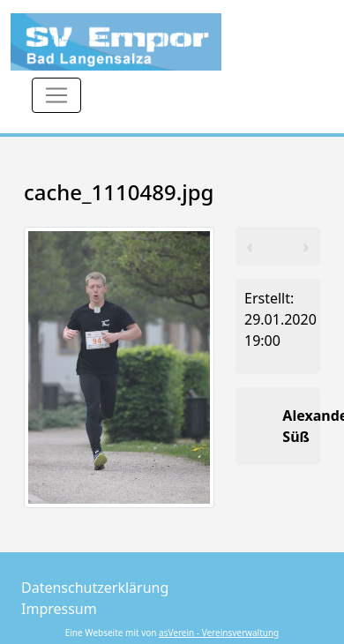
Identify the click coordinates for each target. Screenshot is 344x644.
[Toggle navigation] (56, 95)
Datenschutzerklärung (95, 588)
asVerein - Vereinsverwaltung (219, 633)
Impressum (59, 609)
